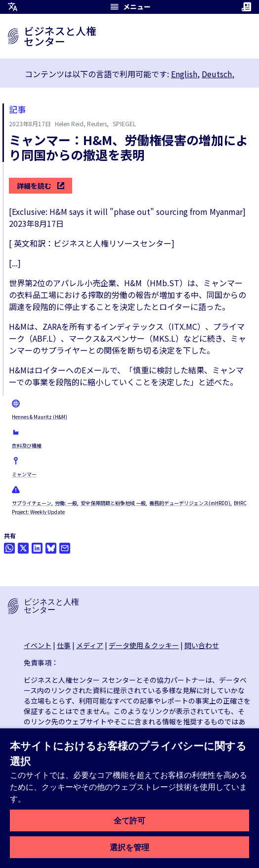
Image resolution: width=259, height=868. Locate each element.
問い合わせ (202, 645)
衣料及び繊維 (27, 445)
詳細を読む (41, 186)
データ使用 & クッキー (144, 645)
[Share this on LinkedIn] (37, 548)
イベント (38, 645)
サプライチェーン (32, 503)
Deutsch (217, 74)
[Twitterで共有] (23, 548)
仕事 (64, 645)
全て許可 (129, 820)
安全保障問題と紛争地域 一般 (113, 503)
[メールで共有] (65, 548)
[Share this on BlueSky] (51, 548)
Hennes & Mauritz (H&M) (40, 417)
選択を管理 (129, 847)
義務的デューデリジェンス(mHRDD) (190, 503)
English (184, 74)
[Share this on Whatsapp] (9, 548)
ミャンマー (24, 474)
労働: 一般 (66, 503)
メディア (90, 645)
